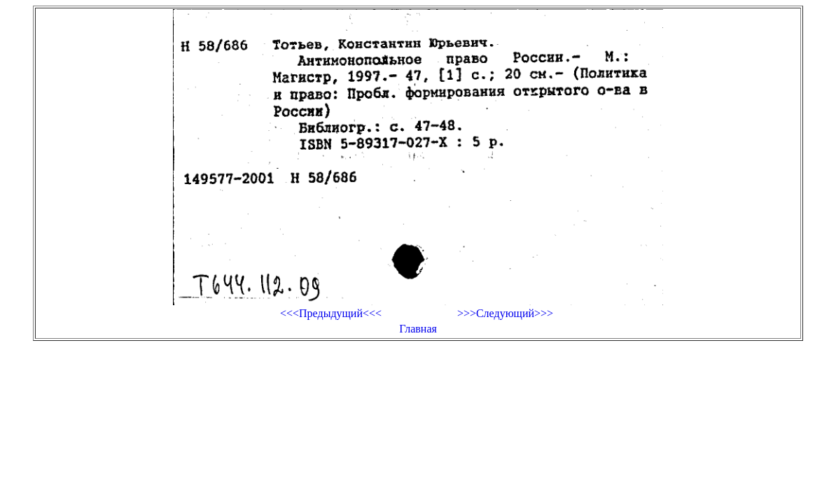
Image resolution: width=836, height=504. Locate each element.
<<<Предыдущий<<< (331, 313)
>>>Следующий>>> (505, 313)
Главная (418, 329)
